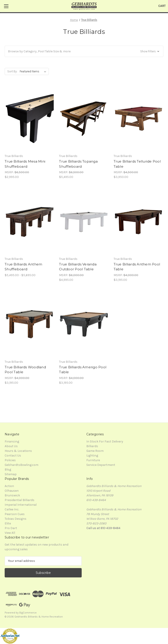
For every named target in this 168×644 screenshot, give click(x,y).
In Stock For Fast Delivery (105, 441)
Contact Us (13, 455)
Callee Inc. (12, 509)
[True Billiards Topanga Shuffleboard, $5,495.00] (84, 119)
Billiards (92, 446)
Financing (12, 441)
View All (10, 533)
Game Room (95, 451)
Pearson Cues (15, 514)
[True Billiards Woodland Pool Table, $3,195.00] (30, 324)
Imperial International (21, 505)
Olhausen (12, 491)
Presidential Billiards (20, 500)
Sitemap (11, 474)
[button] (84, 51)
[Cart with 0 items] (162, 6)
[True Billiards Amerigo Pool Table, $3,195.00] (84, 324)
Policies (10, 460)
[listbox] (34, 71)
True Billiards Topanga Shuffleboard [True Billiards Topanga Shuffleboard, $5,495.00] (78, 164)
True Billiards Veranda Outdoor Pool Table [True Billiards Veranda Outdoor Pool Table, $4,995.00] (78, 267)
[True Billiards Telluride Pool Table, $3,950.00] (138, 119)
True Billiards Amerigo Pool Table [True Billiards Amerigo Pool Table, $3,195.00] (83, 370)
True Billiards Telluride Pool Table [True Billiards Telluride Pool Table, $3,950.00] (137, 164)
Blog (8, 470)
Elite (8, 523)
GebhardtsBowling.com (22, 465)
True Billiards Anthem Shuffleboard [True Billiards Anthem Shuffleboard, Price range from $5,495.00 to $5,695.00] (23, 267)
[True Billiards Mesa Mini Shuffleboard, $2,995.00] (30, 119)
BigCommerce (28, 613)
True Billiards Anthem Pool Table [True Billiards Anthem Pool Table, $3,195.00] (137, 267)
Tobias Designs (16, 519)
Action (9, 486)
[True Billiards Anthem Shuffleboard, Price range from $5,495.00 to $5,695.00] (30, 221)
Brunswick (12, 495)
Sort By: (12, 71)
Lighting (92, 455)
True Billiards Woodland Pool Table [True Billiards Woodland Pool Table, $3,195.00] (25, 370)
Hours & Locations (18, 451)
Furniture (93, 460)
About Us (11, 446)
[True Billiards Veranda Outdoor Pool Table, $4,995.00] (84, 221)
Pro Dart (11, 528)
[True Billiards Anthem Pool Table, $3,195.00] (138, 221)
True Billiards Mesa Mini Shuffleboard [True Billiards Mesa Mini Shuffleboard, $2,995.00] (25, 164)
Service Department (101, 465)
